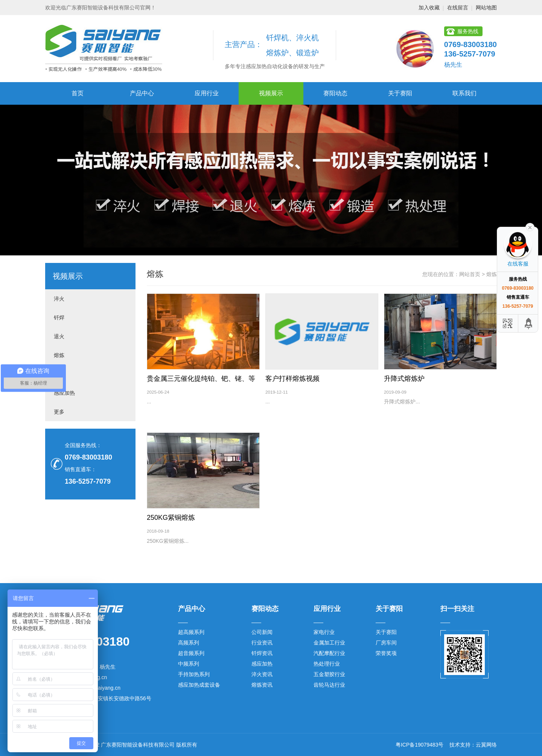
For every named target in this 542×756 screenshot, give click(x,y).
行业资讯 (262, 643)
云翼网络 (486, 745)
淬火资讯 (262, 674)
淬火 (59, 299)
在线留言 (458, 8)
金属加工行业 (329, 643)
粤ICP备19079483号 (420, 745)
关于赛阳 (400, 93)
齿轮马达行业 (329, 685)
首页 (78, 93)
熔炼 (59, 355)
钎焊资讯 (262, 653)
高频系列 (189, 643)
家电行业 (324, 632)
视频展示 (271, 93)
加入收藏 (429, 8)
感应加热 (64, 393)
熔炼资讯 (262, 685)
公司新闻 (262, 632)
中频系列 (189, 664)
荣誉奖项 (386, 653)
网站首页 (470, 274)
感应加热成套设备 (199, 685)
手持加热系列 (194, 674)
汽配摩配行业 (329, 653)
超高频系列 (191, 632)
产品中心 (142, 93)
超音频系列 (191, 653)
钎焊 (59, 318)
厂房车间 (386, 643)
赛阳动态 (335, 93)
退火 (59, 336)
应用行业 (207, 93)
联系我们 (464, 93)
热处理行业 (327, 664)
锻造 (59, 374)
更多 (59, 412)
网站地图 (486, 8)
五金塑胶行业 (329, 674)
